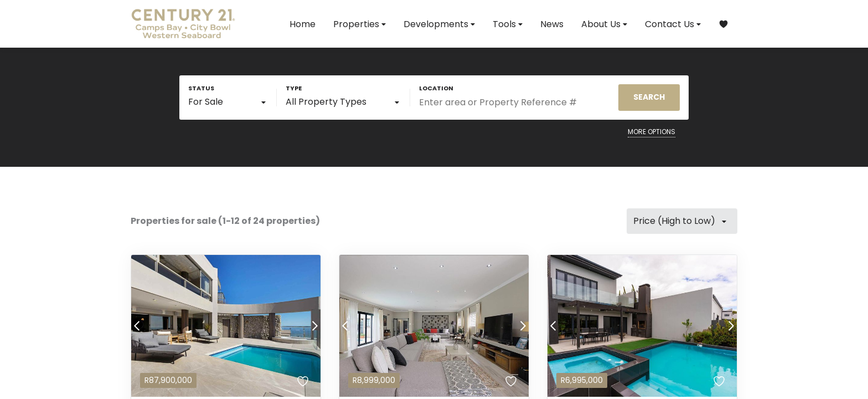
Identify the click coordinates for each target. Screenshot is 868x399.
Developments (439, 24)
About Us (604, 24)
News (552, 24)
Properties (360, 24)
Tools (508, 24)
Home (303, 24)
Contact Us (673, 24)
